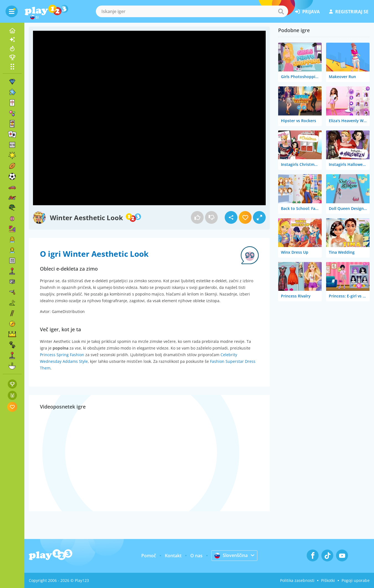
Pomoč (149, 556)
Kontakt (173, 556)
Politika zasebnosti (297, 580)
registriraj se (349, 12)
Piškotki (328, 580)
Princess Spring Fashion (62, 355)
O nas (196, 556)
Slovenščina (231, 555)
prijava (307, 12)
